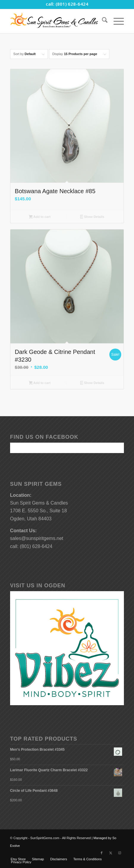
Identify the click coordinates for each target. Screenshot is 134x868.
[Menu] (116, 21)
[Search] (102, 21)
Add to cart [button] (40, 217)
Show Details (92, 217)
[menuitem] (102, 21)
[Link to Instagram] (119, 853)
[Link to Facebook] (102, 853)
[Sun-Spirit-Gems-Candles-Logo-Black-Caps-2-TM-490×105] (56, 21)
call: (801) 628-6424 (67, 4)
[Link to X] (111, 853)
